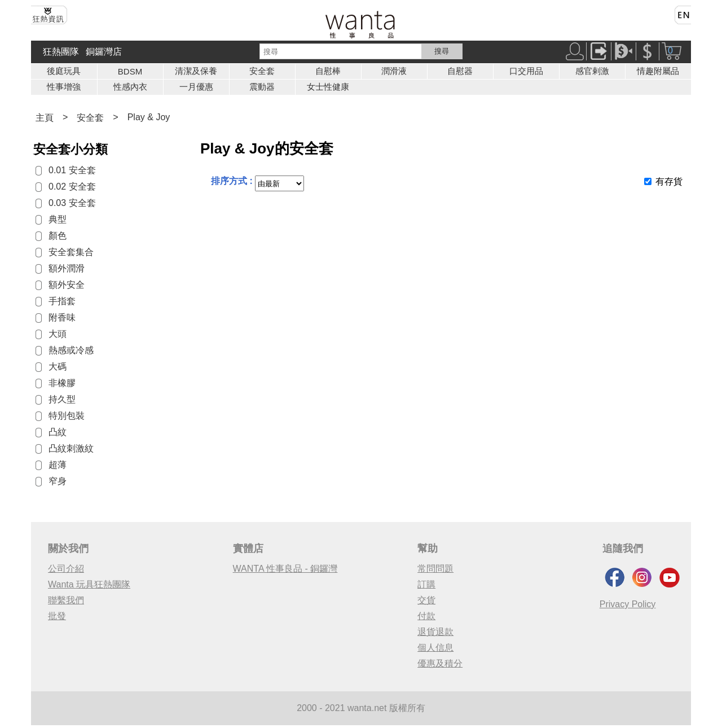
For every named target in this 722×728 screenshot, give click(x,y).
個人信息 (435, 648)
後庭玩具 (64, 71)
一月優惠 (196, 87)
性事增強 (64, 87)
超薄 (58, 465)
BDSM (130, 71)
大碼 (58, 367)
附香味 (62, 317)
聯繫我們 (66, 600)
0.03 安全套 (72, 203)
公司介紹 (66, 569)
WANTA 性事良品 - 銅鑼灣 (285, 569)
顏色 (58, 236)
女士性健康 (328, 87)
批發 (57, 616)
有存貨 (669, 181)
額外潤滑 (67, 268)
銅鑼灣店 (104, 52)
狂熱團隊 (61, 52)
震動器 (262, 87)
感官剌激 (592, 71)
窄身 (58, 481)
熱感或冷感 (71, 350)
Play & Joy (149, 117)
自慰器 (460, 71)
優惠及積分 (440, 663)
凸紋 (58, 432)
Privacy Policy (628, 604)
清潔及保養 (196, 71)
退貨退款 (435, 632)
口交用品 (526, 71)
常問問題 (435, 569)
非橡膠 (62, 383)
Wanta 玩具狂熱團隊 (89, 584)
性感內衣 (130, 87)
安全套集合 (71, 252)
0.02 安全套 (72, 187)
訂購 (426, 584)
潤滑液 (394, 71)
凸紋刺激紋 (71, 448)
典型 (58, 219)
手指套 (62, 301)
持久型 (62, 399)
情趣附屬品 (658, 71)
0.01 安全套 (72, 170)
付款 (426, 616)
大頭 (58, 334)
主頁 (45, 118)
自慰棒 (328, 71)
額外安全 (67, 285)
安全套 (262, 71)
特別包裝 (67, 416)
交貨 (426, 600)
